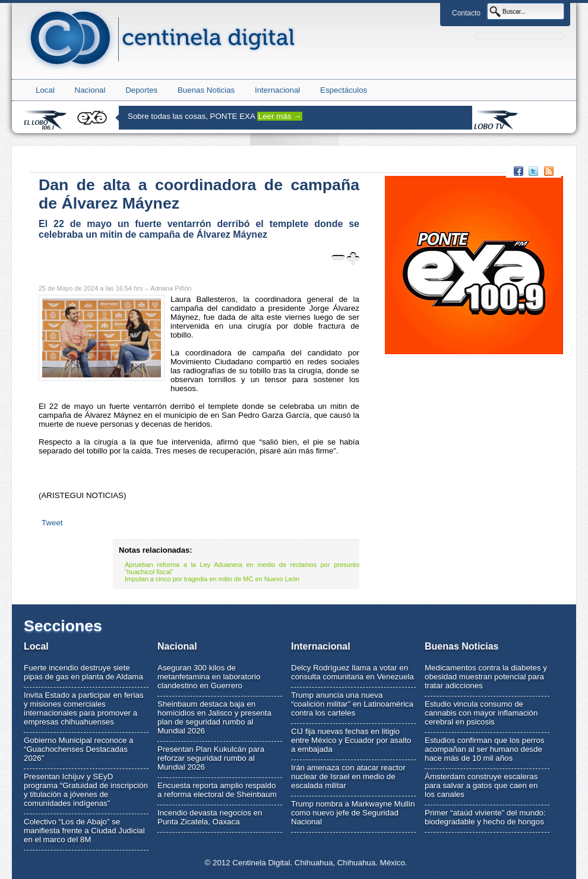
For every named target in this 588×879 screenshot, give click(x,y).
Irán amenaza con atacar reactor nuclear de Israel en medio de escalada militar (348, 776)
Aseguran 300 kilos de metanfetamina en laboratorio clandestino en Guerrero (209, 677)
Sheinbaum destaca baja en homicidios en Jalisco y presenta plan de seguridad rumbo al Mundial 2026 (214, 717)
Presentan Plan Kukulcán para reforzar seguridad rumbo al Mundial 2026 (211, 758)
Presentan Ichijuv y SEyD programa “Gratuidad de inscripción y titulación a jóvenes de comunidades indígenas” (86, 790)
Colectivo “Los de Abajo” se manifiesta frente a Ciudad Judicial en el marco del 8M (84, 831)
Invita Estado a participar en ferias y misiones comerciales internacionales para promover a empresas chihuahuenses (84, 708)
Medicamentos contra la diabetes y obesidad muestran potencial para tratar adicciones (486, 677)
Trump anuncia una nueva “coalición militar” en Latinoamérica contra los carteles (352, 704)
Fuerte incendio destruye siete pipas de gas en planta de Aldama (83, 672)
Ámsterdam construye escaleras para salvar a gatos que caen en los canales (481, 785)
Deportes (141, 90)
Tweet (52, 523)
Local (45, 90)
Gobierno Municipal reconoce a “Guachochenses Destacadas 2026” (78, 749)
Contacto (466, 13)
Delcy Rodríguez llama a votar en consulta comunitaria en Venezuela (353, 672)
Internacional (277, 90)
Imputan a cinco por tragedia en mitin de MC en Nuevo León (212, 579)
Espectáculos (344, 90)
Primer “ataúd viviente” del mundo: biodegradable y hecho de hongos (485, 817)
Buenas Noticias (206, 90)
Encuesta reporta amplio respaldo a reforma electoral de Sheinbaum (217, 790)
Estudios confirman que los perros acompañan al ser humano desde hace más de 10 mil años (485, 749)
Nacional (90, 90)
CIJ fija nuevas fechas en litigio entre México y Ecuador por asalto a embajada (351, 740)
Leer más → (280, 116)
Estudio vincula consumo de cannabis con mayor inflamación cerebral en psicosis (481, 713)
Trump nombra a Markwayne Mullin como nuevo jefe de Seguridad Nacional (353, 813)
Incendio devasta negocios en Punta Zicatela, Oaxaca (210, 817)
